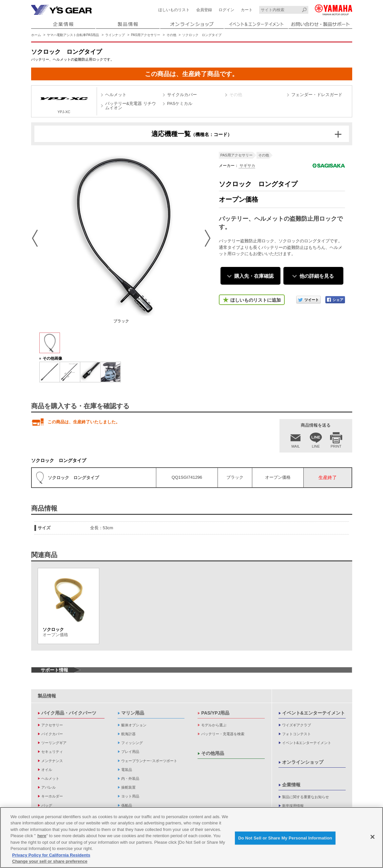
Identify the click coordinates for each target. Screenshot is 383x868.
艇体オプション (134, 725)
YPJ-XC (64, 102)
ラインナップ (115, 35)
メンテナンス (52, 761)
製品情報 (47, 696)
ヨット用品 (130, 796)
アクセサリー (52, 725)
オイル (47, 770)
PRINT (336, 446)
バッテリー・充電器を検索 (223, 734)
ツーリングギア (54, 743)
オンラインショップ (303, 762)
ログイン (226, 10)
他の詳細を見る (317, 276)
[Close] (373, 837)
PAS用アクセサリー (146, 35)
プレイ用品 (130, 752)
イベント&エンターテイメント (314, 713)
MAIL (296, 446)
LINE (316, 446)
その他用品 (213, 753)
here (42, 836)
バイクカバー (52, 734)
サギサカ (247, 166)
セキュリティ (52, 752)
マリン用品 (133, 713)
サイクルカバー (182, 95)
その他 (171, 35)
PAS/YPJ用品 (215, 713)
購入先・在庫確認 (254, 276)
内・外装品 (130, 778)
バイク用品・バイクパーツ (69, 713)
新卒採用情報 (293, 806)
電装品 (127, 770)
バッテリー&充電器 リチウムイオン (131, 106)
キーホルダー (52, 796)
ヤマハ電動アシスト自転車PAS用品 (73, 35)
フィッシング (132, 743)
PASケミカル (180, 103)
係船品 (127, 805)
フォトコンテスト (297, 734)
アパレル (48, 787)
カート (247, 10)
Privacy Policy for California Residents (51, 855)
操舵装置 (128, 787)
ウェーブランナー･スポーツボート (149, 761)
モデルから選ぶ (214, 725)
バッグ (47, 805)
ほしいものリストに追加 (256, 300)
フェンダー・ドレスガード (317, 95)
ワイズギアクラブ (297, 725)
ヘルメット (116, 95)
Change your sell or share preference (50, 861)
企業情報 (291, 785)
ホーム (36, 35)
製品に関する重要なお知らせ (306, 797)
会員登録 (204, 10)
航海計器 (128, 734)
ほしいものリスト (174, 10)
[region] (191, 838)
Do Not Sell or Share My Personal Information (285, 838)
